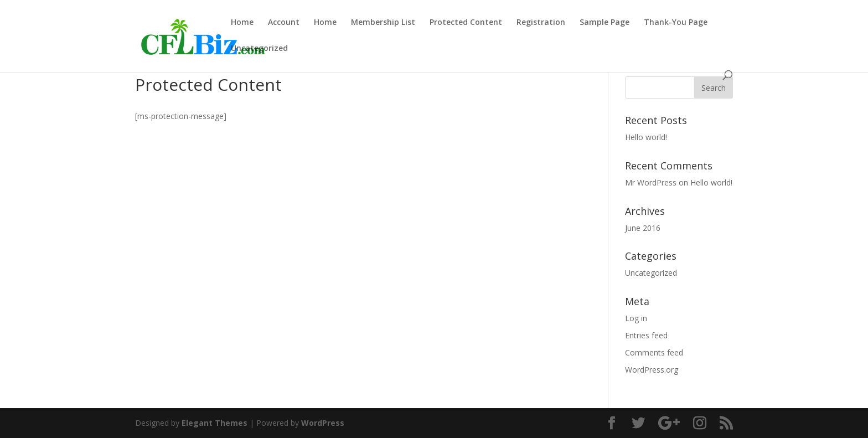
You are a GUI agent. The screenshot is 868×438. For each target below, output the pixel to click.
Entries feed (646, 335)
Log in (636, 318)
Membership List (383, 23)
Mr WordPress (651, 182)
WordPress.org (652, 370)
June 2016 (643, 228)
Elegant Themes (215, 423)
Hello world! (646, 137)
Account (284, 23)
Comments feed (654, 352)
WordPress (323, 423)
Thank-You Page (676, 23)
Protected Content (466, 23)
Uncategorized (259, 49)
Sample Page (604, 23)
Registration (541, 23)
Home (242, 23)
